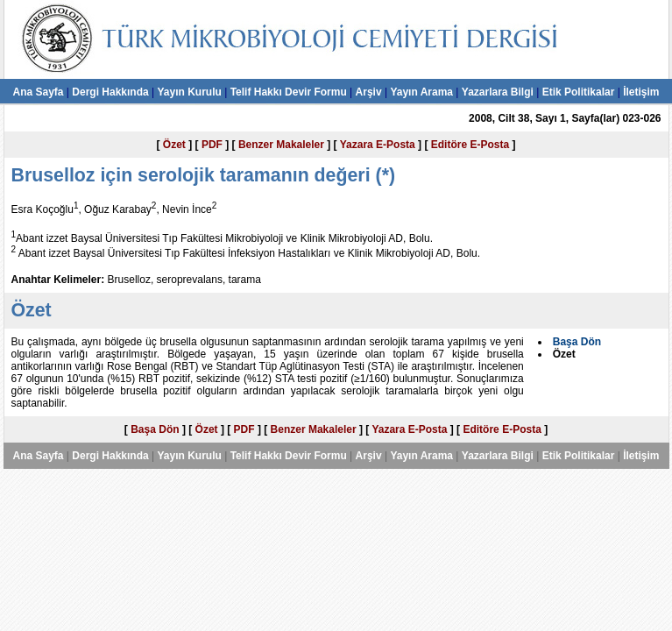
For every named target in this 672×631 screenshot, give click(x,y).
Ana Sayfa (38, 92)
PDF (212, 145)
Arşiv (369, 92)
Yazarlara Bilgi (498, 92)
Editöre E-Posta (470, 145)
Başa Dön (155, 429)
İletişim (641, 92)
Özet (174, 145)
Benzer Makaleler (281, 145)
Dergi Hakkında (110, 92)
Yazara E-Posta (378, 145)
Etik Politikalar (579, 92)
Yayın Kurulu (189, 92)
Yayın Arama (421, 92)
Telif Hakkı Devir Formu (289, 92)
